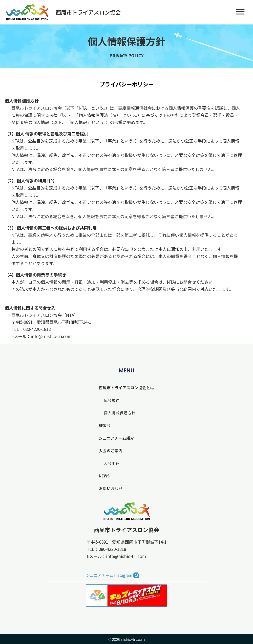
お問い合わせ (110, 488)
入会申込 (110, 463)
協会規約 (110, 400)
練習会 (103, 425)
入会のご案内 (110, 450)
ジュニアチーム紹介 (116, 438)
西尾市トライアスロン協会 (126, 529)
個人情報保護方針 (119, 413)
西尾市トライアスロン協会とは (126, 387)
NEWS (103, 476)
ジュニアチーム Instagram (108, 574)
